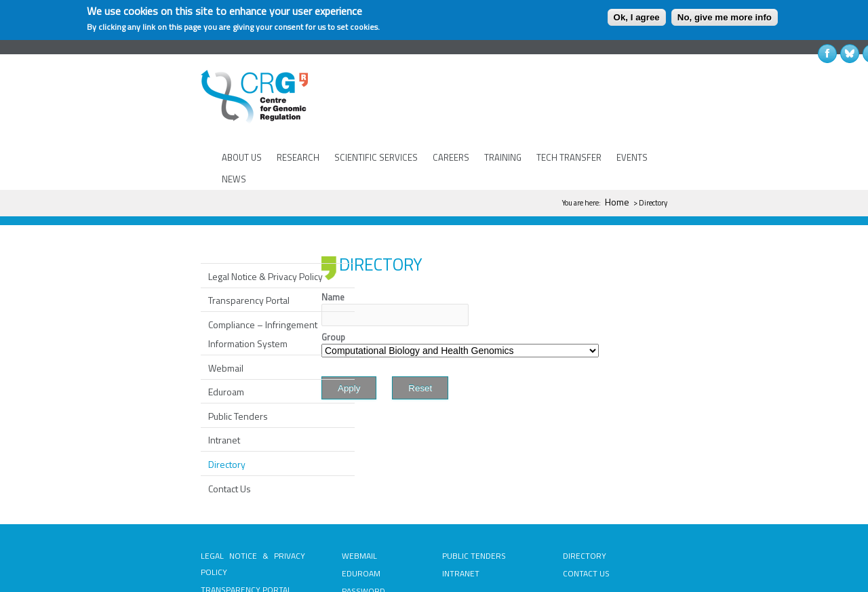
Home (617, 202)
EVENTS (632, 157)
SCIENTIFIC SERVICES (376, 157)
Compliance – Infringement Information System (263, 294)
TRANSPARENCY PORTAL (246, 550)
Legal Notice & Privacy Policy (265, 236)
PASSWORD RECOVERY (363, 559)
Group (333, 297)
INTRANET (461, 533)
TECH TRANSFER (569, 157)
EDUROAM (361, 533)
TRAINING (503, 157)
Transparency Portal (249, 260)
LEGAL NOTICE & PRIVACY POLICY (253, 524)
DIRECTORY (585, 516)
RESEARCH (298, 157)
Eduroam (226, 352)
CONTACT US (586, 533)
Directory (227, 424)
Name (333, 257)
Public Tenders (238, 376)
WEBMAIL (359, 516)
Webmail (226, 328)
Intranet (224, 400)
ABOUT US (242, 157)
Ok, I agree (637, 17)
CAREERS (451, 157)
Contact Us (230, 449)
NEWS (234, 179)
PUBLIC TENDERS (474, 516)
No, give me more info (725, 17)
